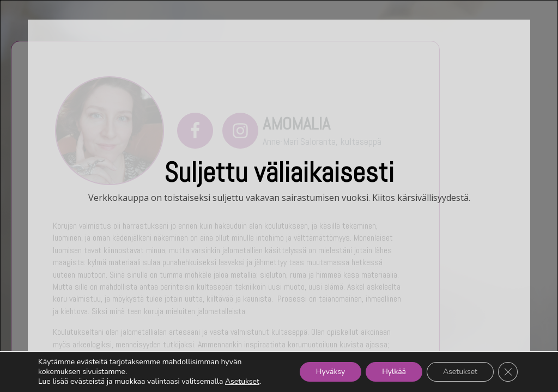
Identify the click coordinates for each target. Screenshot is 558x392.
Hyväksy (330, 372)
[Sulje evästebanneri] (508, 372)
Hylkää (394, 372)
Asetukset (242, 382)
